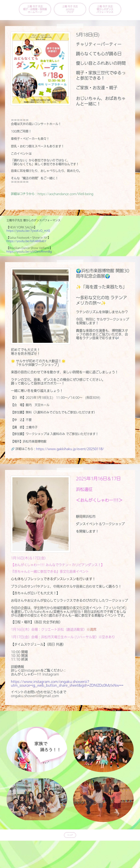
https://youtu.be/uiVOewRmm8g (29, 251)
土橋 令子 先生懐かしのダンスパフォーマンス (105, 9)
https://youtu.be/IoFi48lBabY (26, 241)
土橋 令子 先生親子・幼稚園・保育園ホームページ (35, 9)
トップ (70, 835)
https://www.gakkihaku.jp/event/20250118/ (70, 449)
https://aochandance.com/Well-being (65, 194)
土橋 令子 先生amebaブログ (70, 9)
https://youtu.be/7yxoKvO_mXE (28, 231)
